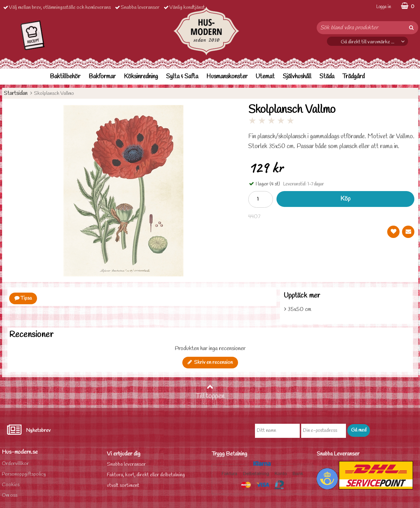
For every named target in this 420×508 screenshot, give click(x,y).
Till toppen (210, 392)
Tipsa (23, 298)
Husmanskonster (227, 77)
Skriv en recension (210, 363)
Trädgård (354, 77)
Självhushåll (297, 77)
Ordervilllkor (15, 464)
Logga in (384, 7)
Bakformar (102, 77)
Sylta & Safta (182, 77)
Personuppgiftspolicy (24, 474)
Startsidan (16, 93)
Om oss (10, 495)
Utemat (265, 77)
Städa (327, 77)
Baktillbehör (65, 77)
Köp (345, 199)
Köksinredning (141, 77)
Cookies (11, 485)
